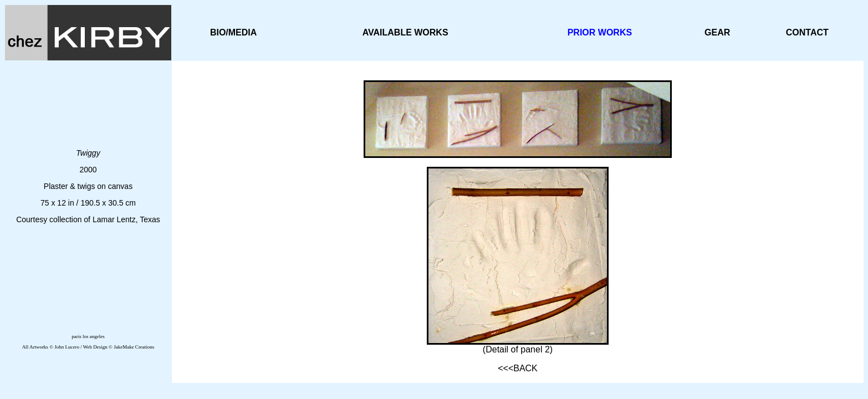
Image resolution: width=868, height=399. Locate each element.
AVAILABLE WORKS (405, 32)
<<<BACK (518, 368)
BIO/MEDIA (233, 32)
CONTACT (807, 32)
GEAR (717, 32)
